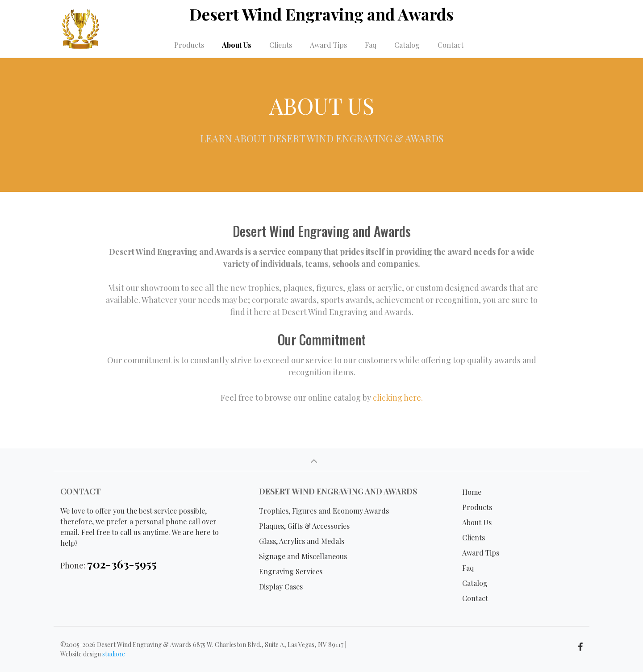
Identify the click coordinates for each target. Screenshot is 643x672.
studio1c (114, 654)
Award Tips (328, 45)
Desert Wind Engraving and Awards (321, 14)
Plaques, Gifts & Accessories (304, 526)
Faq (371, 45)
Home (472, 492)
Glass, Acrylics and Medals (302, 541)
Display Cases (281, 587)
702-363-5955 (122, 564)
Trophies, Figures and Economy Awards (324, 511)
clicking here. (398, 398)
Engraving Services (291, 571)
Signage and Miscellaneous (303, 556)
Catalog (407, 45)
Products (189, 45)
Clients (281, 45)
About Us (237, 45)
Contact (451, 45)
